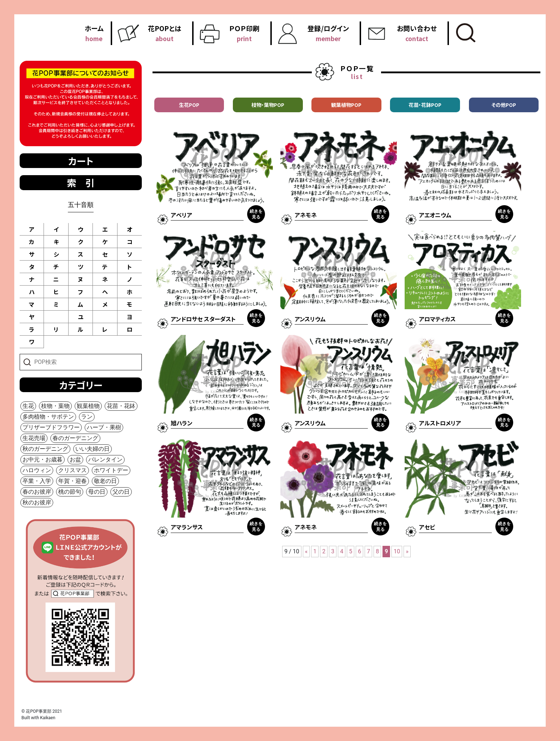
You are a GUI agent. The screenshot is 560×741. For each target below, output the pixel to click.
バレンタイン (105, 460)
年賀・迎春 (72, 481)
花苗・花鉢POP (425, 105)
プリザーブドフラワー (51, 427)
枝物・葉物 (55, 406)
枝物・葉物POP (268, 105)
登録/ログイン (328, 33)
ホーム (94, 33)
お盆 (75, 460)
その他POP (504, 105)
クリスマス (72, 470)
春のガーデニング (75, 438)
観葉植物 (88, 406)
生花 (28, 406)
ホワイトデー (111, 470)
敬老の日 (105, 481)
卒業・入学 (37, 481)
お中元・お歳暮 (42, 460)
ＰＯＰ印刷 (244, 33)
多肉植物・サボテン (48, 417)
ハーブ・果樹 (104, 427)
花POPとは (165, 33)
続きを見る (256, 214)
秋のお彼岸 (37, 502)
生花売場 (34, 438)
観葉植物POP (346, 105)
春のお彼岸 (37, 492)
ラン (87, 417)
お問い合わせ (417, 33)
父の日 (121, 492)
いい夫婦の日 (92, 449)
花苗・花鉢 (121, 406)
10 (397, 551)
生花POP (189, 105)
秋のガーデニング (45, 449)
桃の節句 (70, 492)
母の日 (97, 492)
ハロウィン (37, 470)
